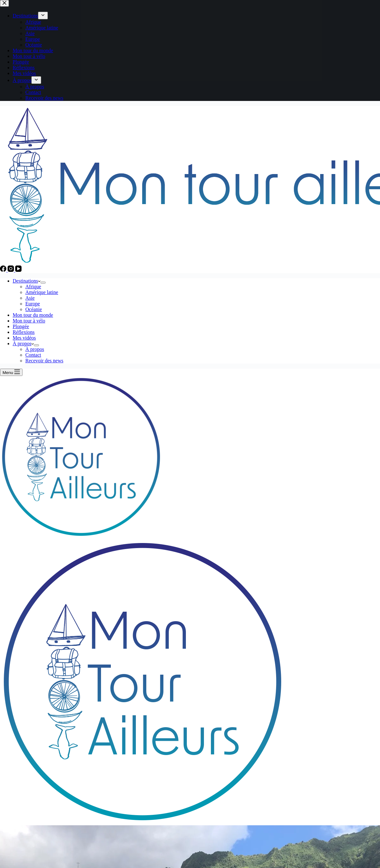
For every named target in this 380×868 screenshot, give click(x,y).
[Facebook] (4, 270)
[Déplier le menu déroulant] (43, 283)
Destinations (27, 281)
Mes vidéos (24, 338)
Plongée (21, 326)
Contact (33, 355)
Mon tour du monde (33, 315)
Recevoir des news (44, 361)
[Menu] (11, 372)
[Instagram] (11, 270)
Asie (30, 298)
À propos (23, 343)
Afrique (33, 287)
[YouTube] (18, 270)
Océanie (34, 309)
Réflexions (24, 332)
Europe (33, 304)
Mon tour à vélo (29, 321)
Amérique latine (42, 292)
